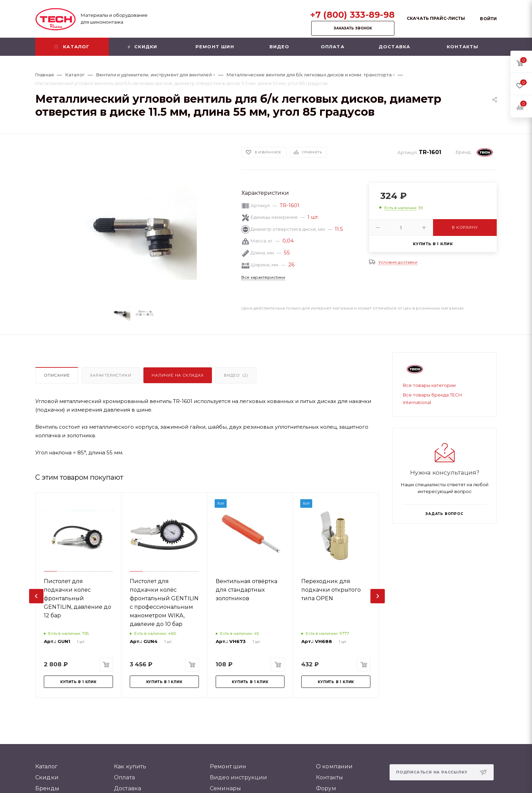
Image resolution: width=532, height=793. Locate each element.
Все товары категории (429, 385)
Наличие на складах (178, 375)
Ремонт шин (228, 766)
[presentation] (36, 596)
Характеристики (111, 375)
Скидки (47, 777)
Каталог (46, 766)
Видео (236, 375)
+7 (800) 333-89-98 (353, 15)
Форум (326, 788)
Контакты (330, 777)
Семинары (225, 788)
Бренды (47, 788)
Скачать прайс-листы (436, 18)
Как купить (130, 766)
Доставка (128, 788)
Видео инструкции (239, 777)
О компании (334, 766)
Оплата (124, 777)
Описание (57, 375)
